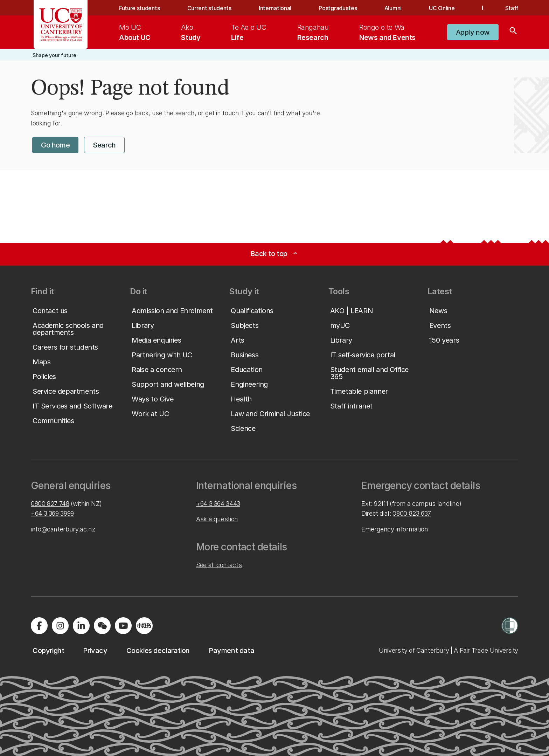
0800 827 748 (50, 504)
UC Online (442, 8)
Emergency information (395, 529)
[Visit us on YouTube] (123, 626)
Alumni (393, 8)
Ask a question (217, 519)
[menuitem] (135, 32)
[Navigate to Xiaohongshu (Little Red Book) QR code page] (144, 626)
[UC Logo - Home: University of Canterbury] (61, 25)
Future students (139, 8)
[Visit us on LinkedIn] (81, 626)
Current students (209, 8)
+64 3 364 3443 (218, 504)
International (275, 8)
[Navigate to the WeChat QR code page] (102, 626)
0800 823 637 (412, 513)
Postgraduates (338, 8)
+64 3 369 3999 (52, 513)
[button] (473, 32)
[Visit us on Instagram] (60, 626)
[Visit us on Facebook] (39, 626)
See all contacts (219, 565)
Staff (512, 8)
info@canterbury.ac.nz (63, 529)
